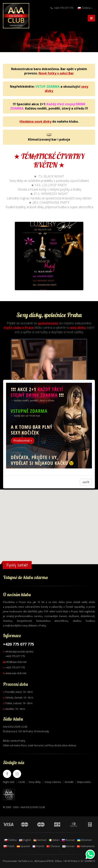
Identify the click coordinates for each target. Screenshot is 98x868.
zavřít (86, 482)
